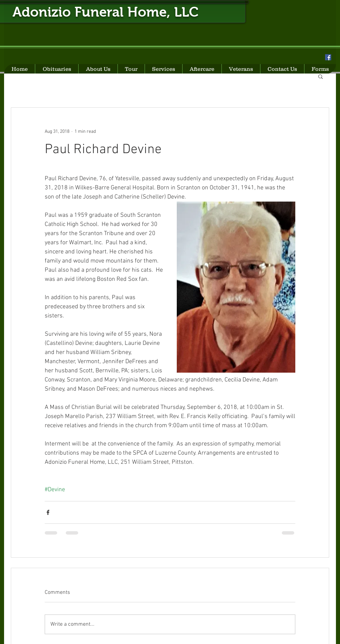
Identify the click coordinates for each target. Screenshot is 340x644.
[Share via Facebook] (48, 512)
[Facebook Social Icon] (328, 57)
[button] (321, 76)
